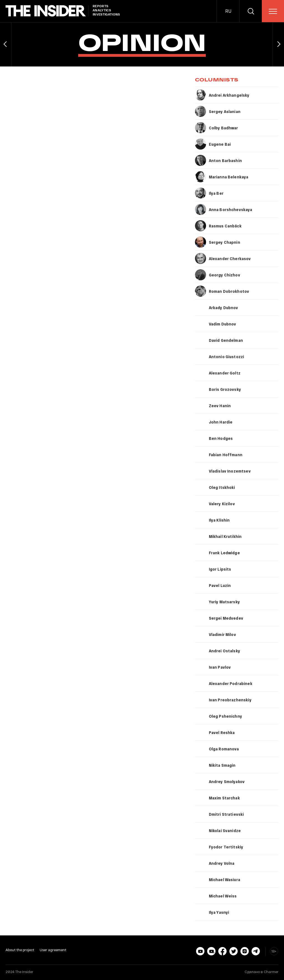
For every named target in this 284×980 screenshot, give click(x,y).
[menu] (273, 11)
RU (228, 11)
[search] (251, 11)
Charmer (271, 972)
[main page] (46, 11)
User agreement (53, 950)
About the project (20, 950)
